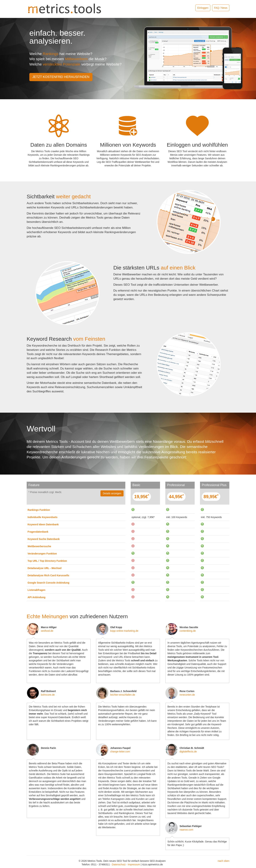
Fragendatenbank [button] (38, 532)
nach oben (224, 861)
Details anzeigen (112, 493)
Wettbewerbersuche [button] (39, 546)
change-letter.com (120, 752)
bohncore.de (48, 695)
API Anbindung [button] (37, 597)
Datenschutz (119, 864)
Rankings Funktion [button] (39, 510)
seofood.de (47, 631)
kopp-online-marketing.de (124, 631)
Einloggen (203, 8)
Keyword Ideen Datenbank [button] (43, 524)
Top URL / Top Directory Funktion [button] (47, 561)
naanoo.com (186, 830)
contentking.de (188, 631)
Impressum (134, 864)
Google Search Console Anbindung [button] (48, 583)
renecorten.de (187, 695)
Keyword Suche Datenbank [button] (44, 539)
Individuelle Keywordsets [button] (42, 517)
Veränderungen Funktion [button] (42, 554)
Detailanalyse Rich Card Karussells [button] (48, 575)
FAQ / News (221, 8)
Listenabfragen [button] (36, 590)
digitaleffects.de (188, 752)
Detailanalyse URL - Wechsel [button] (45, 568)
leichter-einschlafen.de (123, 695)
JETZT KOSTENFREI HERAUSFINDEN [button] (61, 77)
